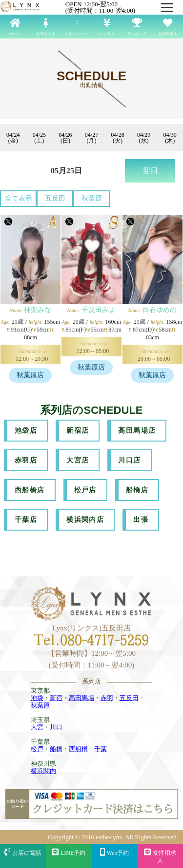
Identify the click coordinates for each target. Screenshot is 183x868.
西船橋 (78, 749)
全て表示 (19, 198)
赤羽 (107, 698)
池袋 (37, 698)
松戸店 (85, 490)
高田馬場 (81, 698)
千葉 (101, 749)
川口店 (129, 460)
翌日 (150, 171)
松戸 (37, 749)
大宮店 (78, 460)
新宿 (56, 698)
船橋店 (137, 490)
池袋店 (26, 431)
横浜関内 (43, 771)
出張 (141, 520)
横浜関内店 (85, 520)
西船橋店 (30, 490)
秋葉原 (92, 198)
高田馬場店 (137, 431)
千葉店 (26, 520)
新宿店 (78, 431)
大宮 (37, 727)
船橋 (56, 749)
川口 (56, 727)
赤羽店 (26, 460)
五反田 (55, 198)
